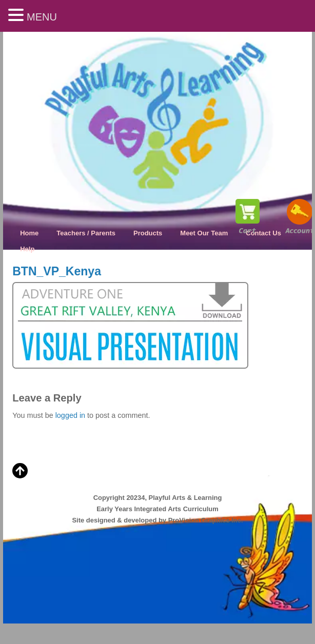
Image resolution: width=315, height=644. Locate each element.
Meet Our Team (204, 233)
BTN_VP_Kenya (57, 271)
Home (29, 233)
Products (148, 233)
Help (27, 249)
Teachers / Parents (86, 233)
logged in (70, 415)
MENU (42, 17)
